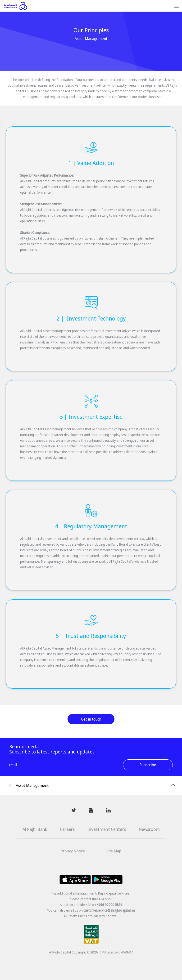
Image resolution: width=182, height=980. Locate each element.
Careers (67, 829)
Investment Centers (107, 829)
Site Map (114, 851)
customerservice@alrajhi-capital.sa (109, 910)
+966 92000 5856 (109, 905)
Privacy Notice (73, 851)
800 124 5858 (102, 899)
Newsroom (149, 829)
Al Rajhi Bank (35, 829)
